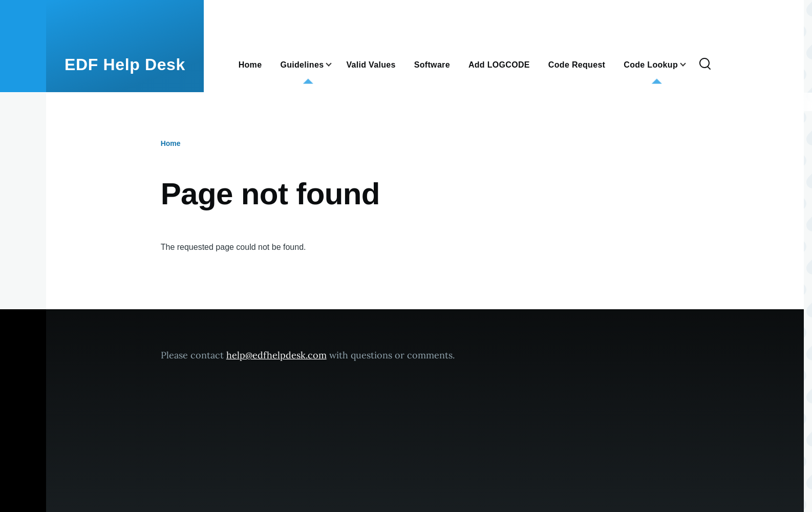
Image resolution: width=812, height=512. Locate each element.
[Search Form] (705, 65)
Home (171, 143)
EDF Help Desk (125, 65)
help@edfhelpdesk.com (276, 355)
